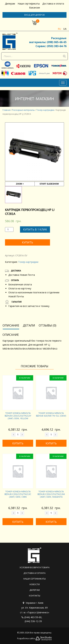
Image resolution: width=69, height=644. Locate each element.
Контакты (35, 596)
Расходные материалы (23, 110)
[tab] (12, 326)
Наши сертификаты (29, 4)
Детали (29, 325)
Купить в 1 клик (35, 229)
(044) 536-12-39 (33, 621)
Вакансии (34, 8)
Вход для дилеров (34, 15)
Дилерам (10, 4)
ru (59, 29)
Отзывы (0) (47, 325)
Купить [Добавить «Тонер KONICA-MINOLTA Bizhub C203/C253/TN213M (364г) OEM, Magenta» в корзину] (51, 522)
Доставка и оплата (53, 4)
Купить (27, 242)
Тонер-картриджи (45, 110)
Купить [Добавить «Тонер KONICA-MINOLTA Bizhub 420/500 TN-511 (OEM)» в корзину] (51, 443)
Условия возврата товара (34, 567)
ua (65, 29)
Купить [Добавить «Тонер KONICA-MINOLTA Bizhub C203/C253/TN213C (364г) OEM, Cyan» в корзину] (18, 522)
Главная (6, 110)
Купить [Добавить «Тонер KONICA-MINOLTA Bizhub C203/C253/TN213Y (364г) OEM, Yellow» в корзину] (18, 443)
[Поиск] (64, 56)
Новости (35, 584)
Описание (11, 325)
